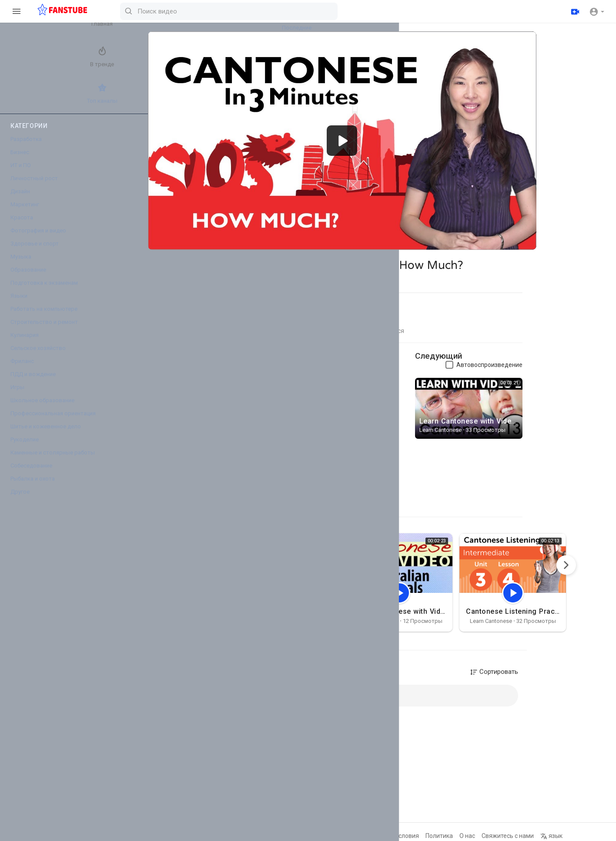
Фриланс (22, 369)
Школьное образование (42, 408)
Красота (22, 225)
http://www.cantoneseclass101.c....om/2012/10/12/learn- (259, 374)
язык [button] (570, 836)
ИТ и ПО (21, 173)
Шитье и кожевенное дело (46, 434)
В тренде (28, 61)
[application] (360, 136)
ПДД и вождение (33, 382)
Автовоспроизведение (508, 356)
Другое (20, 500)
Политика (457, 836)
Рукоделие (25, 447)
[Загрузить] (574, 11)
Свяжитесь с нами (526, 836)
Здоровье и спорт (35, 251)
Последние (76, 20)
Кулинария (25, 343)
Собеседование (31, 473)
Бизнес (20, 160)
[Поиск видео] (333, 11)
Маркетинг (25, 212)
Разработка (26, 147)
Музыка (21, 264)
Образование (28, 278)
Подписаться (381, 353)
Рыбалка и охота (33, 486)
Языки (19, 304)
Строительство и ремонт (44, 330)
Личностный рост (34, 186)
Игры (17, 395)
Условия (425, 836)
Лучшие (76, 61)
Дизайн (20, 199)
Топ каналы (29, 101)
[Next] (584, 556)
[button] (597, 11)
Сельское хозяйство (38, 356)
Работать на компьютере (44, 317)
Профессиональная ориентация (53, 421)
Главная (28, 20)
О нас (485, 836)
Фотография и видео (38, 238)
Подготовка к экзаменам (44, 291)
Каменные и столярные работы (53, 460)
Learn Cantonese (232, 348)
